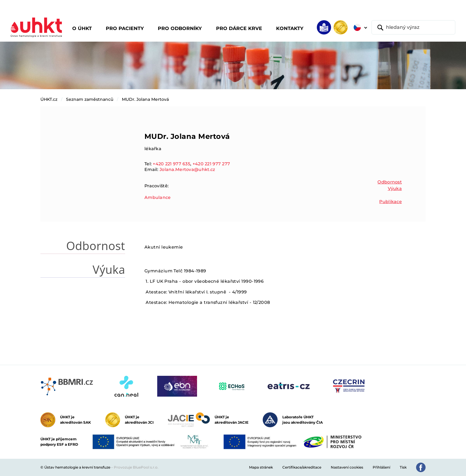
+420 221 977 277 (211, 164)
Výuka (395, 188)
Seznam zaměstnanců (90, 99)
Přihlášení (381, 467)
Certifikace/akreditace (302, 467)
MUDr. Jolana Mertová (145, 99)
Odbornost (390, 182)
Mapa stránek (261, 467)
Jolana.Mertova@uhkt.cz (187, 169)
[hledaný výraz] (413, 27)
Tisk (403, 467)
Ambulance (158, 197)
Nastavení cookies (347, 467)
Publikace (391, 202)
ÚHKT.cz (49, 99)
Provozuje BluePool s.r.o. (136, 467)
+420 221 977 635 (171, 164)
